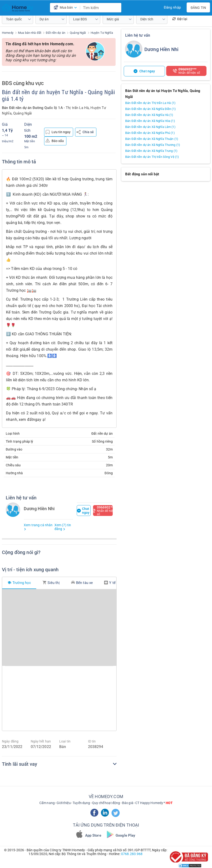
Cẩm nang (47, 803)
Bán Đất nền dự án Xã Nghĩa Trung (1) (151, 151)
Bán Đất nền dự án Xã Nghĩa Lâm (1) (150, 127)
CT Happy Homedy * (154, 803)
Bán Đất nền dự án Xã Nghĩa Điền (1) (150, 109)
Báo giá (128, 803)
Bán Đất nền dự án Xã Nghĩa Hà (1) (149, 115)
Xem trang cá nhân (38, 527)
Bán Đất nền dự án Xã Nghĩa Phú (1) (150, 133)
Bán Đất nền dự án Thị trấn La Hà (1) (150, 103)
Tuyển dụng (81, 803)
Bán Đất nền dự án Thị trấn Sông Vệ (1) (152, 157)
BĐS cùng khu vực (23, 83)
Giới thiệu (64, 803)
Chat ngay (83, 511)
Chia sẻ (85, 132)
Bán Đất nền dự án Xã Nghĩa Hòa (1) (150, 121)
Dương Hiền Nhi (161, 49)
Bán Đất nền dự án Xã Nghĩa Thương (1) (153, 145)
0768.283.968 (132, 854)
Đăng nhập (172, 7)
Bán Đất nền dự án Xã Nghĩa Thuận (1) (152, 139)
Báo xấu (55, 141)
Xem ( (63, 527)
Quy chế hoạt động (106, 803)
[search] (116, 8)
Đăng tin (198, 8)
